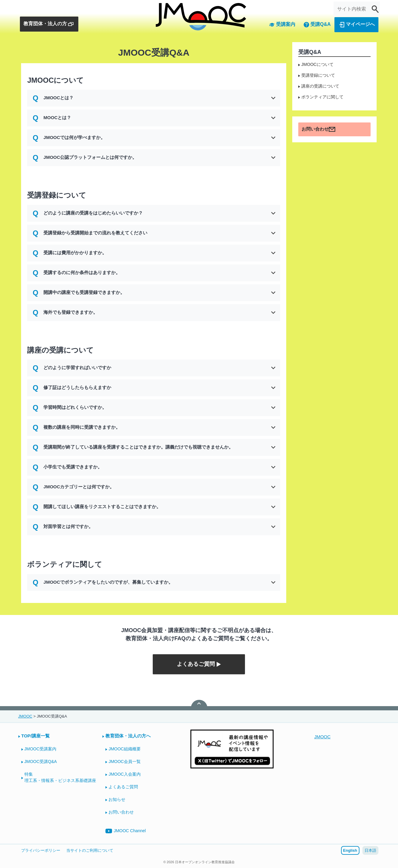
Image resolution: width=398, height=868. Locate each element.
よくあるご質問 (123, 787)
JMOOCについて (317, 64)
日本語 (370, 850)
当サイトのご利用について (90, 850)
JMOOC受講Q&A (41, 761)
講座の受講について (320, 86)
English (350, 850)
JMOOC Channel (126, 831)
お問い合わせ (318, 129)
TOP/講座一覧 (36, 736)
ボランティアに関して (322, 97)
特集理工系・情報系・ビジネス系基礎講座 (60, 777)
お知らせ (117, 799)
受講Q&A (317, 25)
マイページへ (357, 25)
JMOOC (322, 737)
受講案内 (282, 25)
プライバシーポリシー (41, 850)
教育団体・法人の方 (49, 24)
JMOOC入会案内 (125, 774)
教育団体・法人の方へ (128, 736)
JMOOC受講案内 (41, 749)
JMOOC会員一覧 (125, 761)
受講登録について (318, 75)
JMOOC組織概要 (125, 749)
